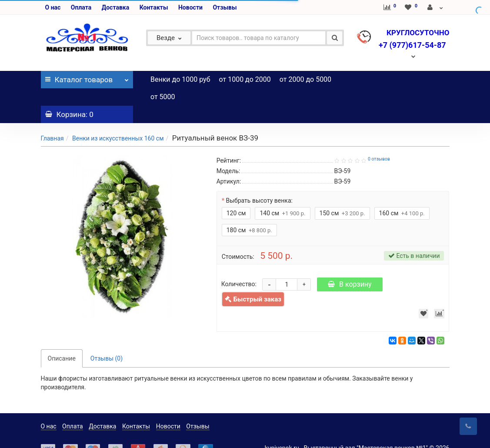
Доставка (115, 7)
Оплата (81, 7)
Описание (62, 341)
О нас (53, 7)
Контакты (154, 7)
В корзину (350, 267)
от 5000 (163, 97)
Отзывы (225, 7)
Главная (52, 121)
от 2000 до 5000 (305, 79)
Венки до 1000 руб (180, 79)
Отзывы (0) (107, 341)
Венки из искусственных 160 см (118, 121)
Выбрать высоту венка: (259, 183)
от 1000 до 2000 (245, 79)
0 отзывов (379, 142)
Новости (190, 7)
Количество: (239, 267)
